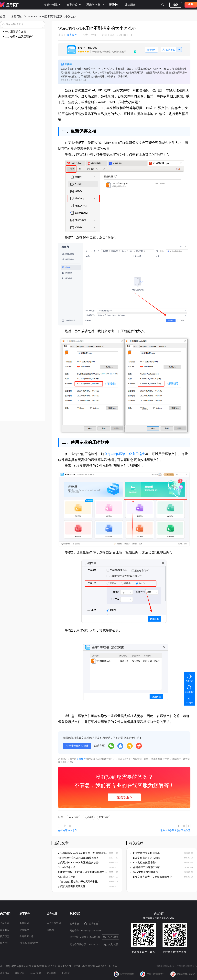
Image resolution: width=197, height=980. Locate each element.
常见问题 (16, 16)
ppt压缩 (89, 817)
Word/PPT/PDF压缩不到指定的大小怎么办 (52, 16)
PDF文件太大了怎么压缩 (145, 858)
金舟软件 (68, 35)
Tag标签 (66, 973)
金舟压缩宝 (137, 454)
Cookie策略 (35, 973)
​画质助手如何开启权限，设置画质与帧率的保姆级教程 (82, 872)
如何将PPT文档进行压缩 (145, 867)
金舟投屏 (24, 923)
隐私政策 (20, 973)
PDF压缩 (104, 817)
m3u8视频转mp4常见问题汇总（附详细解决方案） (82, 853)
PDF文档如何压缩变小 (144, 863)
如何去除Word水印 (68, 830)
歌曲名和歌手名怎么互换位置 (175, 830)
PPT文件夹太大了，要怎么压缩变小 (151, 877)
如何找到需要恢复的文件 (71, 886)
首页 (3, 16)
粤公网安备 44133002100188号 (100, 966)
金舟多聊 (24, 930)
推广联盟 (5, 936)
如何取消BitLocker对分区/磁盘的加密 (77, 863)
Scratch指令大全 (66, 867)
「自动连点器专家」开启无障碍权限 (77, 882)
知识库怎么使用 (66, 877)
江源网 (50, 930)
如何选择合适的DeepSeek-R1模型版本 (77, 858)
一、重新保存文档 (16, 32)
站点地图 (51, 973)
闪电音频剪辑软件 (29, 943)
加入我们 (5, 943)
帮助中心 (114, 5)
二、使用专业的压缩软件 (20, 36)
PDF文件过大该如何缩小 (145, 853)
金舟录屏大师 (26, 936)
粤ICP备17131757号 (69, 966)
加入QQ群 (110, 937)
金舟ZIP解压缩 (115, 454)
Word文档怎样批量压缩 (144, 872)
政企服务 (130, 5)
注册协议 (5, 973)
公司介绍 (5, 923)
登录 (176, 5)
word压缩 (73, 817)
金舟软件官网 (54, 923)
